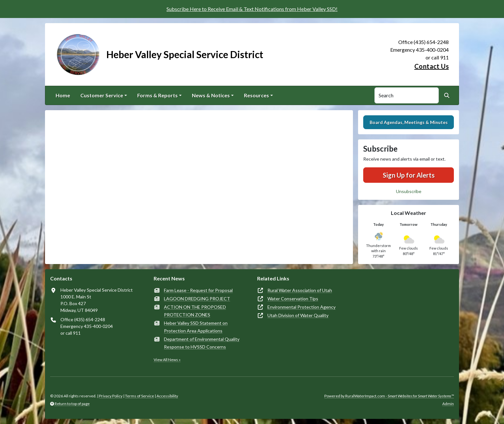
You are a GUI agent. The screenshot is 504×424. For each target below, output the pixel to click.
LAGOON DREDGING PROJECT (197, 299)
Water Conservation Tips (293, 299)
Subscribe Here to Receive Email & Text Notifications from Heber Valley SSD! (252, 9)
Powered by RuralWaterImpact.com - (389, 396)
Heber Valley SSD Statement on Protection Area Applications (196, 327)
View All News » (167, 360)
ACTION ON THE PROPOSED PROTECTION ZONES (195, 311)
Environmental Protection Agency (301, 307)
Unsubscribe (409, 191)
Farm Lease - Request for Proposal (198, 290)
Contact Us (432, 66)
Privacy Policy (111, 396)
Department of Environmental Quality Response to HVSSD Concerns (202, 343)
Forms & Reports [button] (157, 95)
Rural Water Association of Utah (300, 290)
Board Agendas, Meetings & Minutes (409, 122)
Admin (448, 404)
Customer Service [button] (102, 95)
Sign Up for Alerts (409, 175)
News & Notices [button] (211, 95)
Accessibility (167, 396)
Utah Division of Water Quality (298, 315)
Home (63, 95)
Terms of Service (139, 396)
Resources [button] (256, 95)
